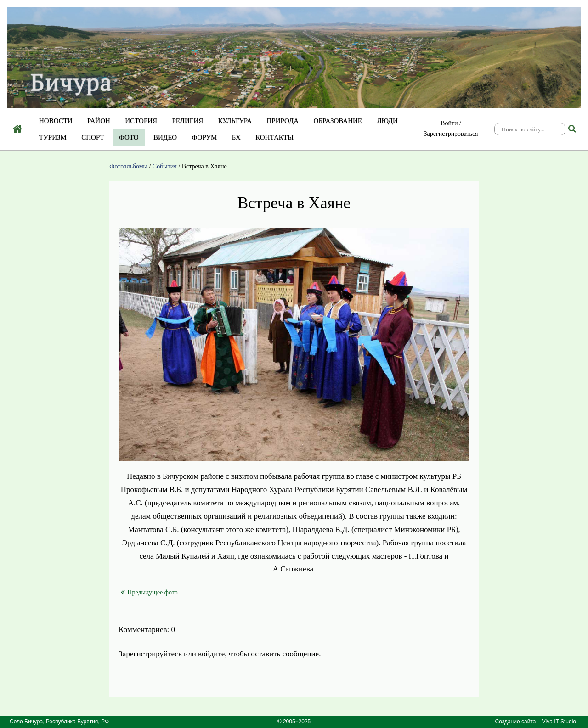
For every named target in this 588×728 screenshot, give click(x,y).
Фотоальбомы (128, 166)
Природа (283, 121)
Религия (188, 121)
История (141, 121)
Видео (165, 137)
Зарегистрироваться (451, 134)
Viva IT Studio (559, 722)
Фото (129, 137)
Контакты (274, 137)
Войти (449, 123)
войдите (211, 654)
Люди (387, 121)
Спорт (93, 137)
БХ (236, 137)
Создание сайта (516, 722)
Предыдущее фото (149, 592)
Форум (205, 137)
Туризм (53, 137)
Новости (56, 121)
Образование (338, 121)
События (165, 166)
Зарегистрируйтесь (150, 654)
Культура (235, 121)
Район (99, 121)
